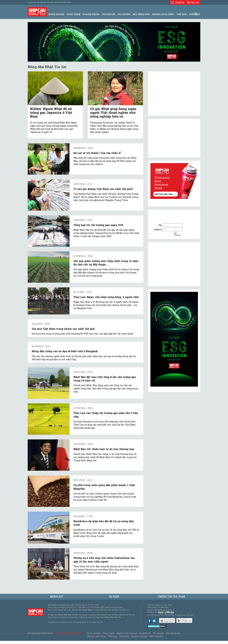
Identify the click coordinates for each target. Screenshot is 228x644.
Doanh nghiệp (139, 636)
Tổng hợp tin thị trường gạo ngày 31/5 (98, 225)
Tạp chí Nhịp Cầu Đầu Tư (67, 633)
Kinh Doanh (56, 14)
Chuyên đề (108, 14)
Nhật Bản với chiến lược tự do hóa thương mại (104, 449)
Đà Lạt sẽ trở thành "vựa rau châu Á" (97, 153)
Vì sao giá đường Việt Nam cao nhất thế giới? (103, 189)
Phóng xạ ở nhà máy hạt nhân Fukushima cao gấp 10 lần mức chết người (104, 560)
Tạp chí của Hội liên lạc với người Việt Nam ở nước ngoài (49, 2)
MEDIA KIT (57, 597)
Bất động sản (141, 14)
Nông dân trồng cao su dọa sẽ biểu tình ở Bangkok (65, 351)
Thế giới (181, 14)
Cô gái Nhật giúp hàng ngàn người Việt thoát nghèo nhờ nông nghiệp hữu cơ (113, 112)
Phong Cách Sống (163, 14)
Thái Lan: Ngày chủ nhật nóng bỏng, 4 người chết (106, 297)
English (177, 2)
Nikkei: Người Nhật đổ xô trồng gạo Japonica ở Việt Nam (51, 112)
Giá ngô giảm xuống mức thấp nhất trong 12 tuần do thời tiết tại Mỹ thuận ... (106, 263)
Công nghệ (109, 633)
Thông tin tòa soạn (172, 597)
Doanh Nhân (91, 14)
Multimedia (156, 636)
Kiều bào (124, 636)
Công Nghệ (73, 14)
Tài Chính (124, 14)
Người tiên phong (127, 633)
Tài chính (158, 633)
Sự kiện (114, 597)
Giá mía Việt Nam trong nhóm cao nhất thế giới (63, 329)
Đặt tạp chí (193, 2)
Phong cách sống (96, 636)
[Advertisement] (174, 264)
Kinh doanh (94, 633)
